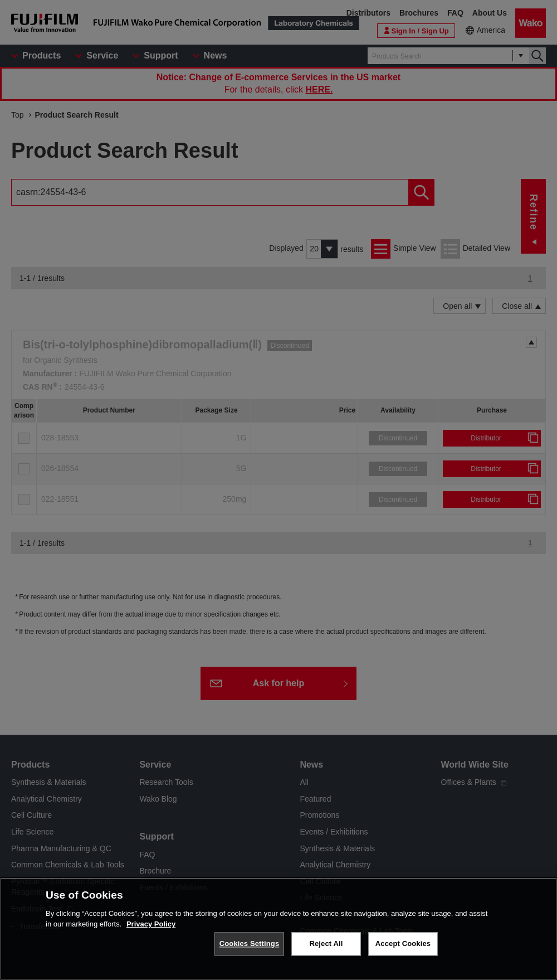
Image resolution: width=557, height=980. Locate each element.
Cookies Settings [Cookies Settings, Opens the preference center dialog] (250, 943)
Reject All (326, 943)
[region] (278, 929)
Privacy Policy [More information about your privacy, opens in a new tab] (151, 924)
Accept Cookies (403, 943)
